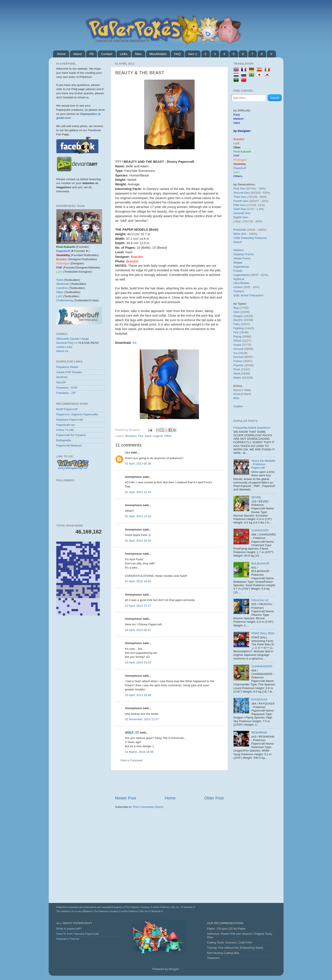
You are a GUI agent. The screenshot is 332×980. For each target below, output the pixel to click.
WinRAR (62, 377)
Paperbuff (240, 168)
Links (124, 54)
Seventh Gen (242, 213)
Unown (238, 287)
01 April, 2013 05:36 (138, 464)
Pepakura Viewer (68, 367)
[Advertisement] (169, 783)
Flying (237, 336)
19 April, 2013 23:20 (138, 662)
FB (91, 54)
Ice (235, 353)
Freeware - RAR (67, 388)
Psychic (239, 365)
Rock (237, 369)
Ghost (237, 341)
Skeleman (63, 284)
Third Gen (240, 197)
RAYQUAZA (259, 699)
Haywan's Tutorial (68, 939)
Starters (239, 250)
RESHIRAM (259, 732)
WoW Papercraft (67, 409)
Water (237, 378)
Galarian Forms (244, 254)
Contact (107, 54)
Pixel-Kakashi (242, 152)
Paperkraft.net (66, 425)
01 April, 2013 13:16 (138, 516)
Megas (238, 263)
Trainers (239, 291)
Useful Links (64, 347)
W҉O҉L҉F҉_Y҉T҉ (132, 732)
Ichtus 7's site (65, 430)
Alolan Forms (242, 258)
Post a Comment (132, 760)
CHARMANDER (262, 666)
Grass (237, 345)
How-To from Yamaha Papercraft (78, 934)
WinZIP (61, 382)
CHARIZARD (260, 530)
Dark (237, 312)
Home (61, 54)
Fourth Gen (241, 201)
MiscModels (158, 54)
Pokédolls (240, 230)
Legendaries (242, 275)
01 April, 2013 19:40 (138, 581)
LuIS (59, 296)
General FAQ (65, 343)
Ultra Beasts (242, 283)
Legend (158, 436)
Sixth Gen (240, 209)
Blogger (174, 969)
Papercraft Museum (69, 446)
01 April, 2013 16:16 (138, 541)
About (78, 54)
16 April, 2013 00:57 (138, 630)
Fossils (238, 271)
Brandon (131, 436)
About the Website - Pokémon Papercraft (263, 464)
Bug (236, 308)
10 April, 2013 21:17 (138, 606)
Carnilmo (62, 288)
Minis (237, 234)
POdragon (240, 160)
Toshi (60, 280)
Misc (138, 54)
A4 (134, 343)
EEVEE (256, 497)
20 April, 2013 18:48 (138, 695)
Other (168, 436)
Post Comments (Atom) (148, 807)
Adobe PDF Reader (69, 372)
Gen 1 (193, 54)
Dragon (238, 316)
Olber (60, 292)
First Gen (240, 189)
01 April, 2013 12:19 (138, 492)
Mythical (239, 279)
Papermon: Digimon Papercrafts (77, 414)
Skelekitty (240, 164)
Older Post (214, 798)
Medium (239, 119)
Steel (237, 373)
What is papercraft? (69, 929)
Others (238, 176)
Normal (238, 357)
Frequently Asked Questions (252, 428)
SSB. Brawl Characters (249, 295)
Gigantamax (241, 267)
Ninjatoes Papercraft (70, 420)
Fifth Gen (240, 205)
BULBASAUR (260, 563)
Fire (141, 436)
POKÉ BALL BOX (263, 633)
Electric (238, 320)
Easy (237, 115)
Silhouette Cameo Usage (73, 339)
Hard (148, 436)
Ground (238, 349)
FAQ (177, 54)
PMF (237, 156)
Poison (238, 361)
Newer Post (126, 798)
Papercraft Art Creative (71, 435)
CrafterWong (65, 300)
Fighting (239, 328)
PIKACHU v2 (260, 600)
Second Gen (242, 193)
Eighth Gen (241, 217)
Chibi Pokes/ (242, 238)
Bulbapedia (64, 440)
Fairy (237, 324)
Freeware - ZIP (66, 393)
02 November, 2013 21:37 (142, 719)
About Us (62, 351)
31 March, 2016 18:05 (139, 752)
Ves (128, 452)
